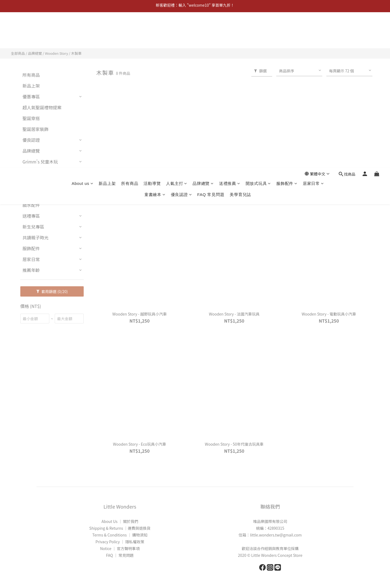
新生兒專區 (33, 227)
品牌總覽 (203, 28)
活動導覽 (152, 28)
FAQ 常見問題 (211, 39)
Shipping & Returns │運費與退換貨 (120, 528)
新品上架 (107, 28)
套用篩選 (52, 291)
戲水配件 (31, 205)
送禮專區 (31, 216)
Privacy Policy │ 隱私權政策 (120, 542)
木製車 (76, 53)
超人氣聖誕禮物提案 (42, 107)
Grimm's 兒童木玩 (40, 162)
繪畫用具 (31, 194)
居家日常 (313, 28)
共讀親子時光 (35, 237)
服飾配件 (287, 28)
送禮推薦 (230, 28)
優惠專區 (31, 97)
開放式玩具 (258, 28)
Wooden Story (56, 53)
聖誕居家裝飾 (35, 129)
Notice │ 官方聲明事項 (120, 548)
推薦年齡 (31, 270)
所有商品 (130, 28)
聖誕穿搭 (31, 118)
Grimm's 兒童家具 (40, 172)
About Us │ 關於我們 (120, 521)
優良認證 (181, 39)
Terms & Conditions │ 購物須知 (120, 535)
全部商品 (18, 53)
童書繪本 (155, 39)
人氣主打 (177, 28)
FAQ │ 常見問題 (120, 555)
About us (82, 28)
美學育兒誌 (240, 39)
